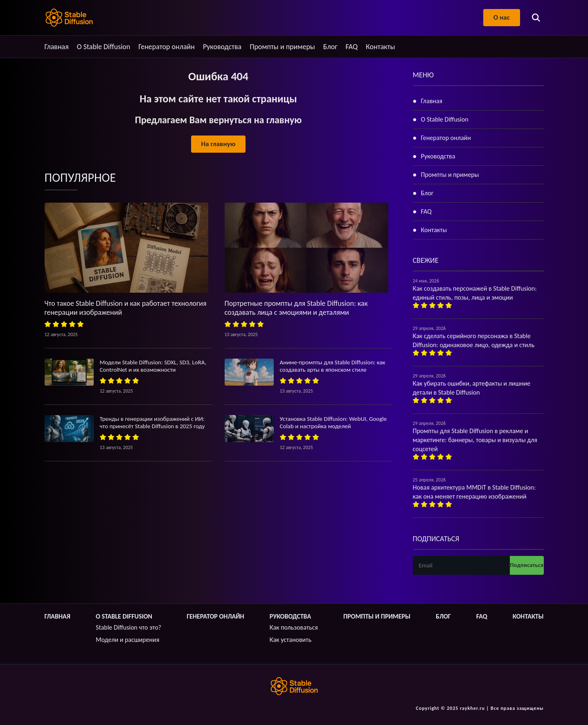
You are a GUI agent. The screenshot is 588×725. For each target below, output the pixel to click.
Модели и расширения (127, 640)
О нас (501, 17)
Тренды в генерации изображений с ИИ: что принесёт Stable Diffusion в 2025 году (152, 422)
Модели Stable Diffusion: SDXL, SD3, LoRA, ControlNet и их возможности (153, 366)
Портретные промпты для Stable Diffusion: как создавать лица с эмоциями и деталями (296, 308)
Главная (57, 47)
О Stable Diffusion (104, 47)
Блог (330, 47)
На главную (218, 144)
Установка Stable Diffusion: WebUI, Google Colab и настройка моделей (333, 422)
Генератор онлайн (167, 47)
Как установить (291, 640)
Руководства (222, 47)
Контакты (381, 47)
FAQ (351, 47)
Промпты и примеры (282, 47)
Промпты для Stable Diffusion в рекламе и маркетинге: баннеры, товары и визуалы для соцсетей (475, 440)
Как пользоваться (294, 627)
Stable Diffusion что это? (128, 627)
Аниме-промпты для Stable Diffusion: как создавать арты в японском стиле (333, 366)
